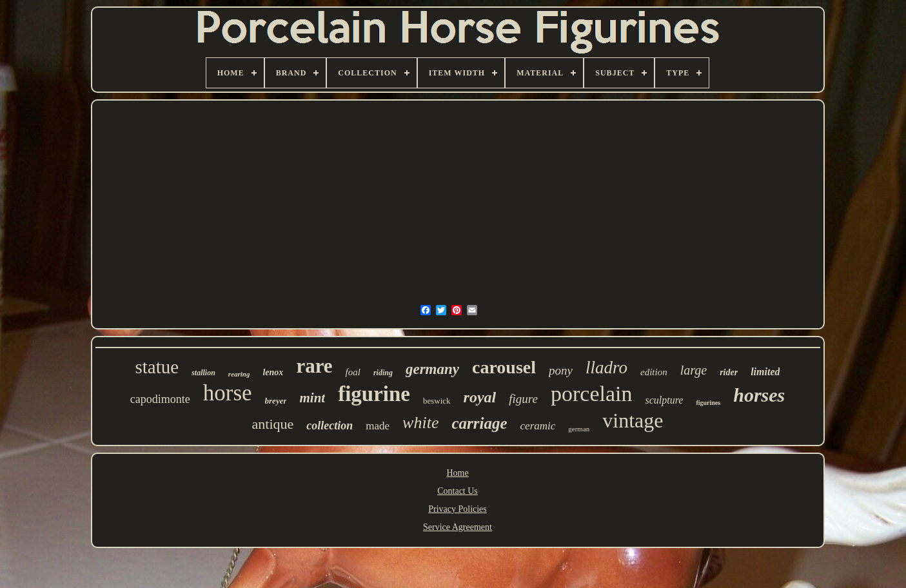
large (694, 370)
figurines (708, 403)
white (420, 423)
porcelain (592, 394)
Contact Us (458, 491)
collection (330, 426)
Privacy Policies (458, 509)
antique (273, 424)
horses (759, 395)
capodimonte (160, 399)
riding (383, 373)
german (579, 429)
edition (654, 372)
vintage (633, 420)
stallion (203, 373)
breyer (276, 401)
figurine (374, 394)
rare (314, 366)
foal (353, 372)
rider (729, 372)
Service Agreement (458, 527)
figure (523, 399)
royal (480, 397)
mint (312, 398)
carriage (479, 423)
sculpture (664, 400)
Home (457, 473)
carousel (504, 367)
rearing (239, 374)
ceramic (538, 426)
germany (432, 369)
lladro (606, 367)
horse (228, 393)
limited (765, 372)
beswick (437, 401)
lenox (273, 372)
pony (561, 370)
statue (157, 367)
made (378, 426)
